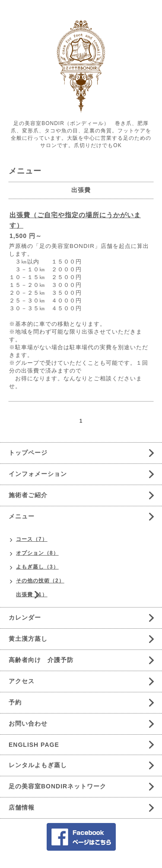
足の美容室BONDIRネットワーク (57, 786)
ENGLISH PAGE (34, 745)
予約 (15, 702)
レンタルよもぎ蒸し (38, 765)
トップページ (28, 453)
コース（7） (32, 539)
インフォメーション (38, 474)
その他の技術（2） (40, 581)
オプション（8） (37, 553)
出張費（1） (32, 595)
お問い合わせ (28, 723)
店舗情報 (22, 807)
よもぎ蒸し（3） (37, 567)
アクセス (22, 681)
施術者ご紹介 (28, 495)
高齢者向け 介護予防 (41, 660)
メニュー (22, 516)
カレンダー (25, 617)
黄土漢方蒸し (28, 639)
